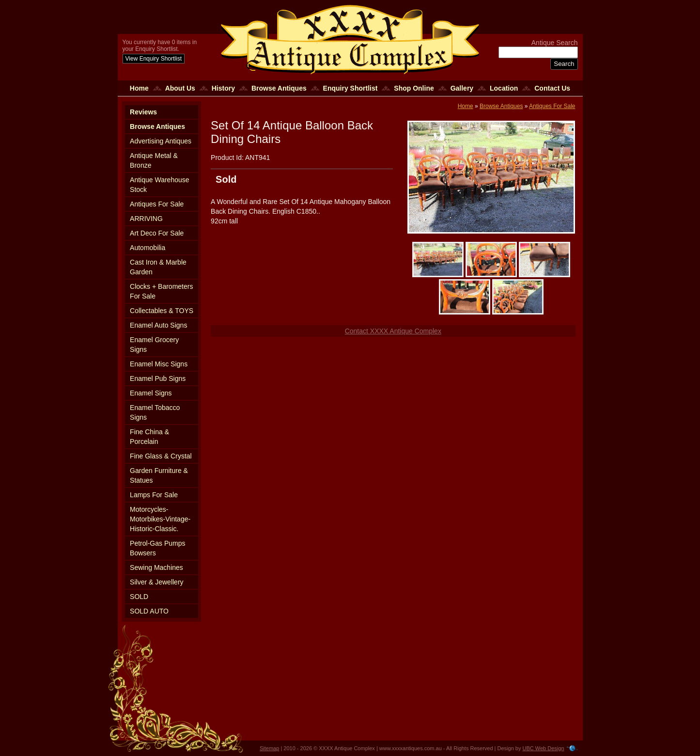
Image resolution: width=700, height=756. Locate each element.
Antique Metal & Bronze (154, 160)
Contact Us (552, 88)
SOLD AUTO (149, 611)
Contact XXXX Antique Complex (393, 331)
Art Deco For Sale (157, 233)
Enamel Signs (151, 393)
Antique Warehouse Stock (159, 185)
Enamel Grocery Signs (154, 345)
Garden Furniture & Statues (159, 475)
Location (504, 88)
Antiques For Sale (157, 204)
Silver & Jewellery (156, 582)
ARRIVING (146, 219)
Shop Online (414, 88)
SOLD (139, 597)
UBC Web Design (544, 748)
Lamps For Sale (154, 495)
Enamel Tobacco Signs (155, 412)
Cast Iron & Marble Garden (158, 267)
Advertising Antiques (161, 141)
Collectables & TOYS (162, 311)
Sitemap (269, 748)
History (223, 88)
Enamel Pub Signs (158, 378)
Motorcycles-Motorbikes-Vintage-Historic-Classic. (160, 519)
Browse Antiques (279, 88)
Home (139, 88)
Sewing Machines (156, 567)
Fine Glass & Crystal (161, 456)
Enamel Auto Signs (158, 325)
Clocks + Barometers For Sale (161, 291)
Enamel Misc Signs (159, 364)
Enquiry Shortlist (350, 88)
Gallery (462, 88)
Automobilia (148, 248)
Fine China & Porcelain (149, 437)
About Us (180, 88)
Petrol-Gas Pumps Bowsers (157, 548)
